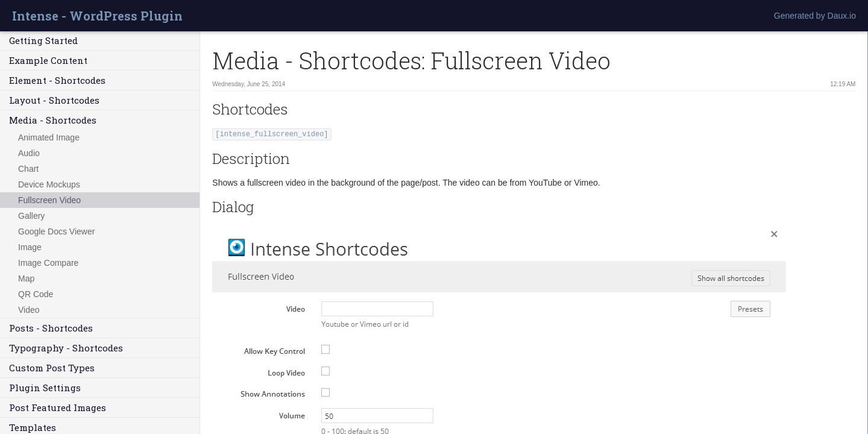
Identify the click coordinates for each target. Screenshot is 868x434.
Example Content (48, 60)
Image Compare (48, 263)
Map (26, 278)
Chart (28, 169)
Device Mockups (49, 184)
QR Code (36, 294)
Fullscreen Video (49, 200)
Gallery (31, 216)
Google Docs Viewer (56, 231)
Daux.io (842, 16)
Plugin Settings (45, 388)
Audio (29, 153)
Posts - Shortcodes (51, 328)
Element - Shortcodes (57, 80)
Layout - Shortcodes (54, 100)
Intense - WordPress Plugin (97, 16)
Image (30, 247)
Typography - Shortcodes (66, 348)
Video (29, 310)
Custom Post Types (52, 368)
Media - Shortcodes (53, 120)
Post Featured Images (58, 407)
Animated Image (49, 137)
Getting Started (43, 40)
